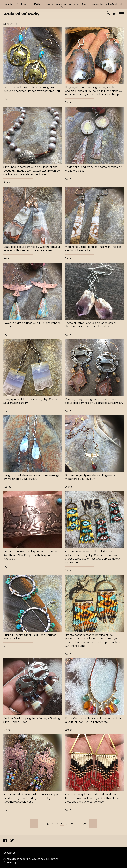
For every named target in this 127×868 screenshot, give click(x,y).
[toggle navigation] (121, 13)
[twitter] (12, 841)
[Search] (108, 14)
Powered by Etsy (13, 862)
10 (71, 824)
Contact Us (9, 853)
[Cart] (114, 14)
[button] (17, 24)
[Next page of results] (93, 824)
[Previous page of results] (34, 824)
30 (84, 824)
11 (77, 824)
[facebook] (6, 841)
